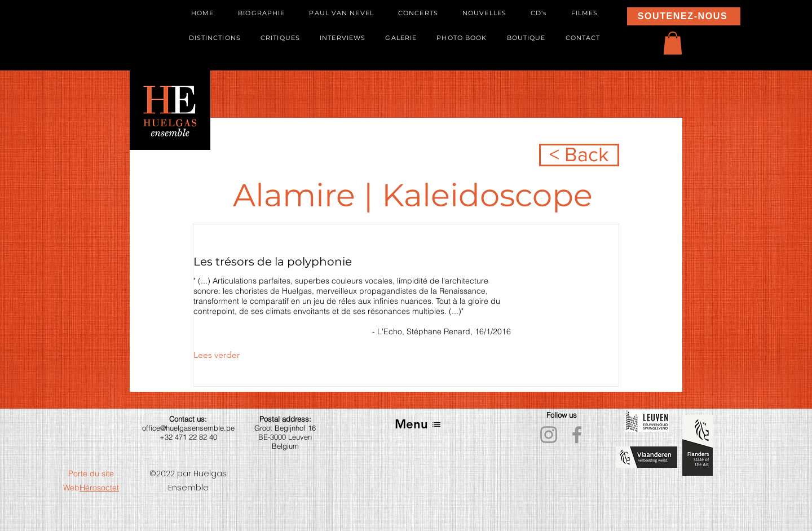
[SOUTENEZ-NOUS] (684, 16)
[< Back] (579, 155)
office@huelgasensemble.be (188, 428)
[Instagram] (549, 435)
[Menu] (418, 424)
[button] (673, 43)
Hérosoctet (99, 488)
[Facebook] (577, 435)
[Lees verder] (224, 355)
